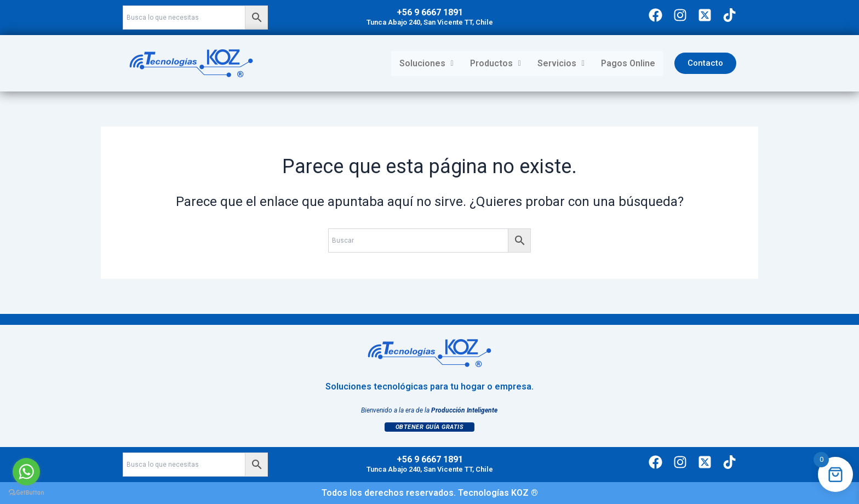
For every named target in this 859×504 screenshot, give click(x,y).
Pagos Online (628, 63)
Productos (496, 63)
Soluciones (426, 63)
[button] (426, 64)
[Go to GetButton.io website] (26, 493)
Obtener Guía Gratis (430, 427)
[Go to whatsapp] (26, 472)
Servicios (561, 63)
